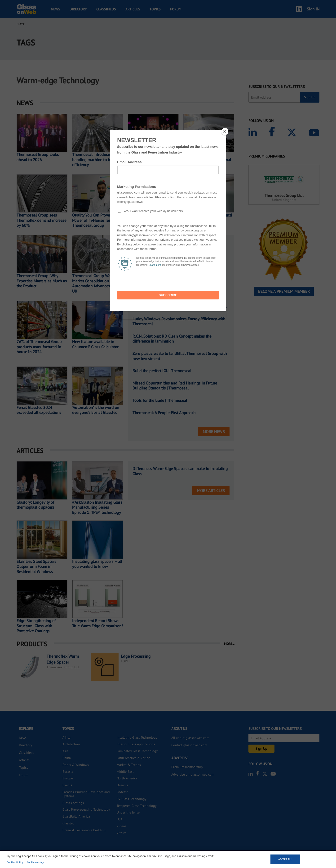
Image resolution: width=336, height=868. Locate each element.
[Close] (225, 131)
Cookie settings (36, 862)
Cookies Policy (15, 862)
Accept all (285, 859)
